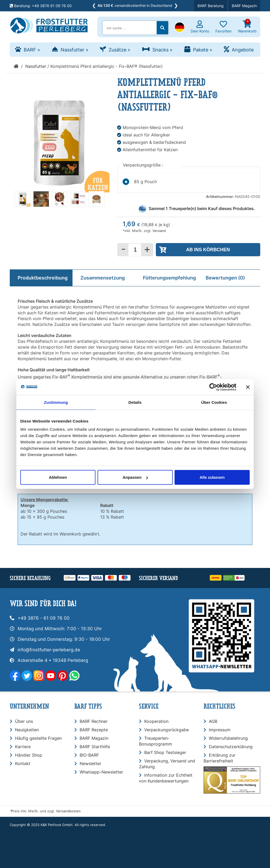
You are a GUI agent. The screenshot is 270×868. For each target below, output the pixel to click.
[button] (180, 28)
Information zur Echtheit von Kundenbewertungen (166, 778)
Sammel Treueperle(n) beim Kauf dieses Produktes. (202, 208)
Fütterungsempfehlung (169, 278)
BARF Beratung (211, 6)
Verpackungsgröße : (144, 165)
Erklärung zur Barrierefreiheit (220, 758)
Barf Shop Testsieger (165, 752)
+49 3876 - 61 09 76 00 (44, 618)
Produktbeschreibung (43, 278)
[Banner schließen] (248, 387)
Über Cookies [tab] (214, 402)
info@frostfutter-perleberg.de (49, 650)
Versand (159, 231)
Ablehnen (58, 477)
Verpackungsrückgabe (167, 730)
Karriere (23, 747)
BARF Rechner (94, 721)
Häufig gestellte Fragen (38, 738)
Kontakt (23, 763)
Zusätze (119, 50)
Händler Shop (29, 755)
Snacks (162, 50)
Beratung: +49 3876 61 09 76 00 (41, 6)
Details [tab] (135, 402)
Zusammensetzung (103, 278)
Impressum (220, 730)
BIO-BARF (89, 755)
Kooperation (156, 721)
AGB (213, 721)
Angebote (243, 50)
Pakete (203, 50)
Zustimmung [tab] (56, 402)
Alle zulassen (212, 477)
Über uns (24, 721)
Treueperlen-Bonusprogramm (155, 741)
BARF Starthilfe (95, 747)
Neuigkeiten (27, 730)
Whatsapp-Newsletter (101, 772)
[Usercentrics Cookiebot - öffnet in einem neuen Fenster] (213, 387)
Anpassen (135, 477)
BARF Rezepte (94, 730)
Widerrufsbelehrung (228, 738)
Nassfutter (74, 50)
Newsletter (90, 763)
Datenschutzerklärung (231, 747)
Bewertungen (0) (225, 278)
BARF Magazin (244, 6)
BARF (32, 50)
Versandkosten (68, 811)
